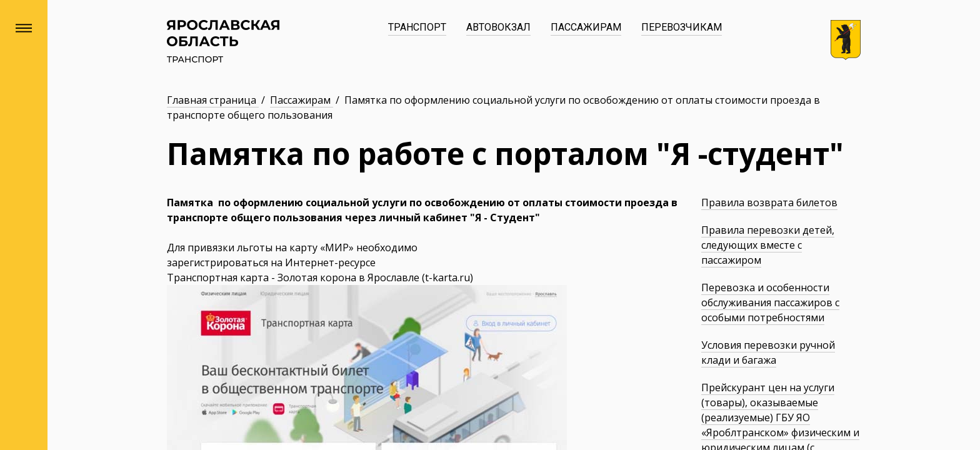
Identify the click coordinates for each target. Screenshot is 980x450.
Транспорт (417, 27)
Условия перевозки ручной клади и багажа (768, 352)
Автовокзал (498, 27)
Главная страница (213, 100)
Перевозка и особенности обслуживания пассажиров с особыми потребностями (770, 302)
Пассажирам (586, 27)
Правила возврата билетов (769, 202)
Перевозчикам (682, 27)
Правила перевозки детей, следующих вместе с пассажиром (768, 245)
